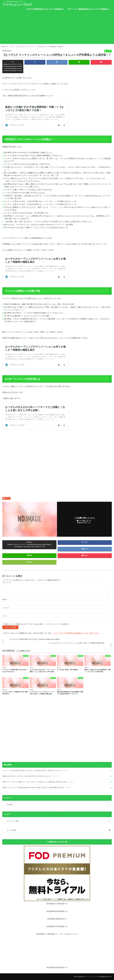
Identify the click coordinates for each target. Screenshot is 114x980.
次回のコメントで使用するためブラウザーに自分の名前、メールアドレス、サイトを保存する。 (37, 624)
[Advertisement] (57, 28)
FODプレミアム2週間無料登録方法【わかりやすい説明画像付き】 (89, 9)
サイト (5, 616)
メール (6, 608)
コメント (6, 582)
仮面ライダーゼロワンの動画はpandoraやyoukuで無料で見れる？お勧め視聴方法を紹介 (37, 788)
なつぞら (7, 498)
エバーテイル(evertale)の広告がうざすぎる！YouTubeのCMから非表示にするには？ (36, 771)
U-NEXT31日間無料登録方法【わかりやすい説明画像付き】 (45, 9)
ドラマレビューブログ (17, 5)
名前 (5, 599)
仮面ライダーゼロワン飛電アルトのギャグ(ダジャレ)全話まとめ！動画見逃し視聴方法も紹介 (38, 782)
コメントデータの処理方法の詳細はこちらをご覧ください (76, 633)
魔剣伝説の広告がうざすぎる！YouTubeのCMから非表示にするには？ (31, 776)
